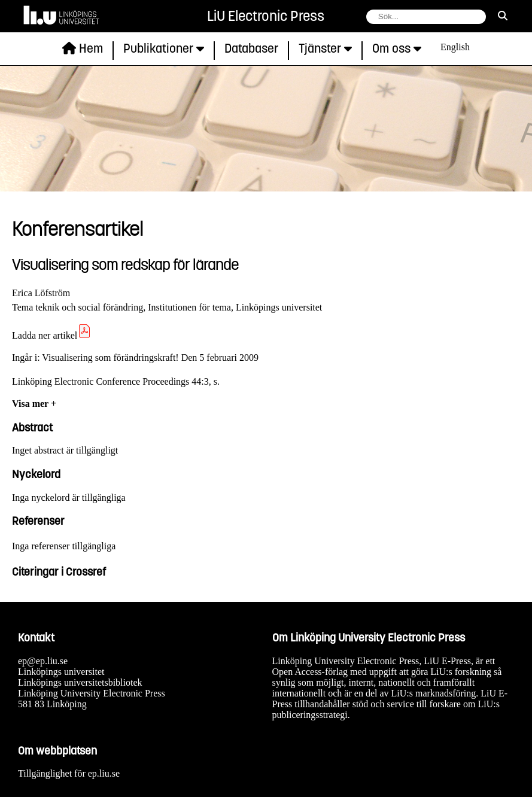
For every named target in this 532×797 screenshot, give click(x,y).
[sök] (503, 16)
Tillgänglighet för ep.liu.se (69, 773)
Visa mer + (34, 404)
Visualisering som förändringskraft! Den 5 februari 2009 (150, 358)
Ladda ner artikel (52, 335)
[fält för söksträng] (426, 17)
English (455, 47)
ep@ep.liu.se (43, 661)
